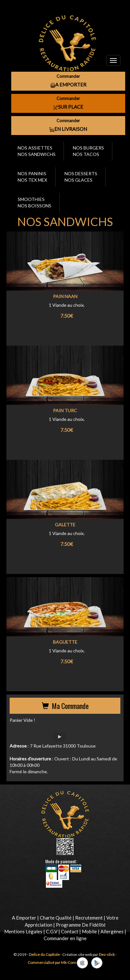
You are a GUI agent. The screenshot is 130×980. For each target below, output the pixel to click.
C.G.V (52, 931)
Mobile (89, 931)
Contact (70, 931)
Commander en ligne (65, 938)
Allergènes (112, 931)
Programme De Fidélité (81, 925)
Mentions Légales (23, 931)
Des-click (107, 954)
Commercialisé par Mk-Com (52, 962)
